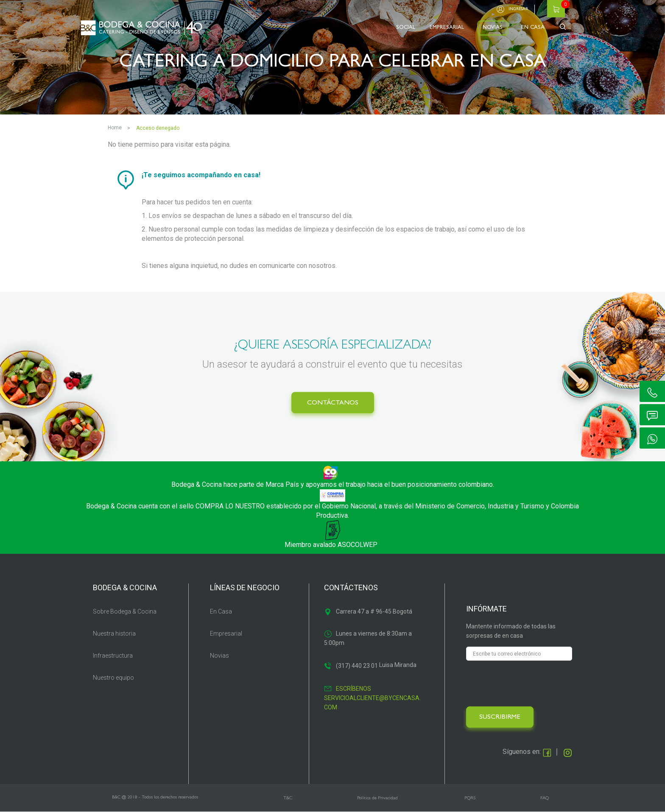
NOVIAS (493, 28)
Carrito (556, 9)
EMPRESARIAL (447, 28)
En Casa (221, 611)
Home (115, 128)
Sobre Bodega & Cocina (125, 611)
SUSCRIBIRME (500, 717)
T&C (288, 798)
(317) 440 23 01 (357, 666)
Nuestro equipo (113, 678)
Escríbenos (353, 689)
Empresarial (226, 633)
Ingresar (518, 9)
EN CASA (533, 28)
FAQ (545, 798)
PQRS (470, 798)
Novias (219, 656)
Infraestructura (113, 656)
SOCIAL (406, 28)
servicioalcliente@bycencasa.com (372, 703)
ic (652, 391)
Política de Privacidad (377, 798)
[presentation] (531, 684)
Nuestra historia (114, 633)
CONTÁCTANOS (333, 403)
